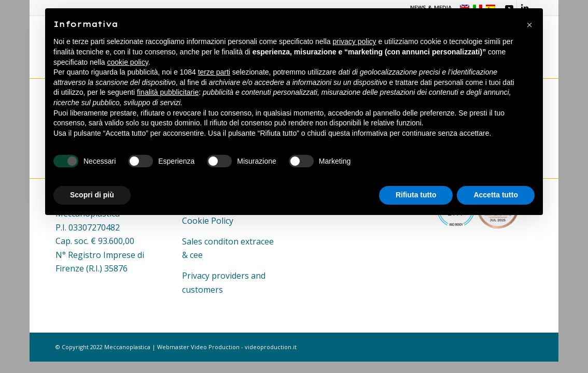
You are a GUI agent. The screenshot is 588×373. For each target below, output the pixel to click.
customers (202, 290)
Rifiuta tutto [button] (416, 195)
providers (230, 276)
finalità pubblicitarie (168, 92)
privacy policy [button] (355, 41)
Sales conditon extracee (228, 241)
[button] (529, 25)
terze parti (214, 72)
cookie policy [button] (128, 62)
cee (196, 255)
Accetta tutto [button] (496, 195)
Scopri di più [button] (92, 195)
